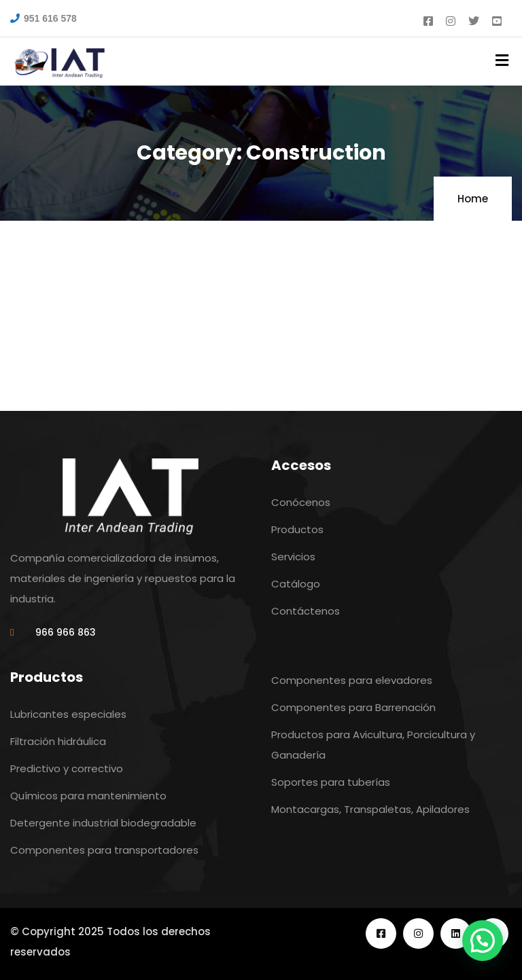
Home (473, 199)
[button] (483, 941)
